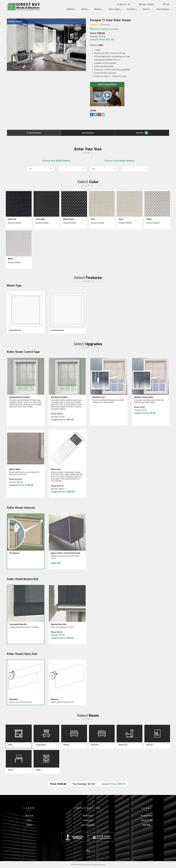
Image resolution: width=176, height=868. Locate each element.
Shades (99, 9)
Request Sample (14, 223)
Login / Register (147, 4)
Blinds (85, 9)
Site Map (147, 825)
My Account (88, 816)
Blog (88, 851)
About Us (29, 816)
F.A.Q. (29, 820)
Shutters (71, 9)
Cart (166, 4)
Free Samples (163, 9)
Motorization (115, 9)
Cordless (132, 9)
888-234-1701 (124, 4)
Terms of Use (147, 820)
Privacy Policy (147, 816)
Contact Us (88, 820)
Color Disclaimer (88, 825)
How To (147, 9)
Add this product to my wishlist (105, 29)
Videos (29, 825)
